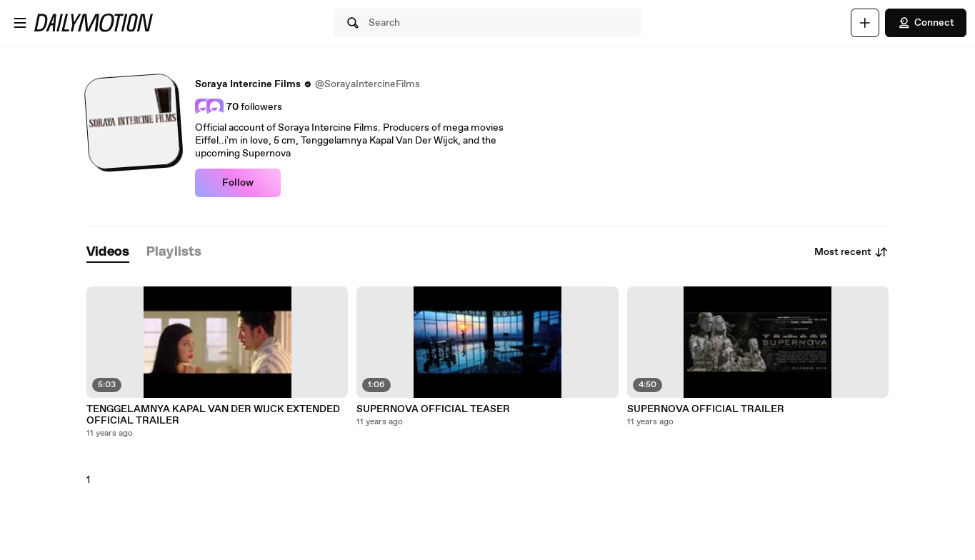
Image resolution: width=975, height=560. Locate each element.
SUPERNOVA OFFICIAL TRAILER (706, 409)
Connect (926, 23)
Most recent (851, 252)
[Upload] (865, 23)
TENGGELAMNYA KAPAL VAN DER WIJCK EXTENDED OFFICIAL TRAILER (213, 415)
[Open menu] (20, 23)
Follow (238, 183)
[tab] (108, 252)
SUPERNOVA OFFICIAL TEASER (433, 409)
